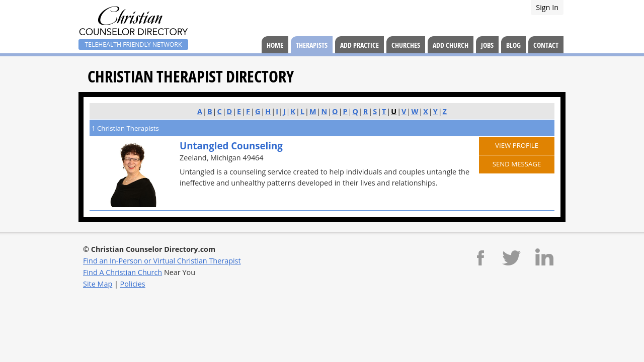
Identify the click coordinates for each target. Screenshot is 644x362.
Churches (406, 45)
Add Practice (359, 45)
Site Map (98, 284)
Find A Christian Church (123, 272)
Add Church (451, 45)
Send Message (517, 164)
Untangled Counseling (231, 146)
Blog (513, 45)
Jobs (487, 45)
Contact (546, 45)
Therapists (312, 45)
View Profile (517, 145)
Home (275, 45)
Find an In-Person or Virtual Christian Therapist (162, 261)
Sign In (547, 7)
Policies (133, 284)
